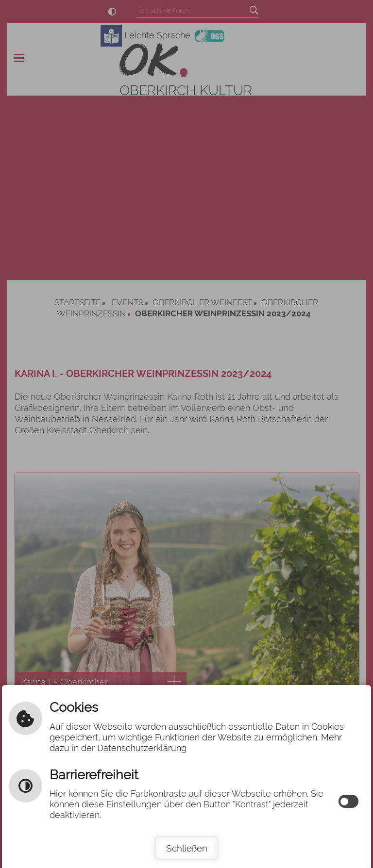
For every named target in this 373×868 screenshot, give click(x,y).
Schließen (187, 848)
